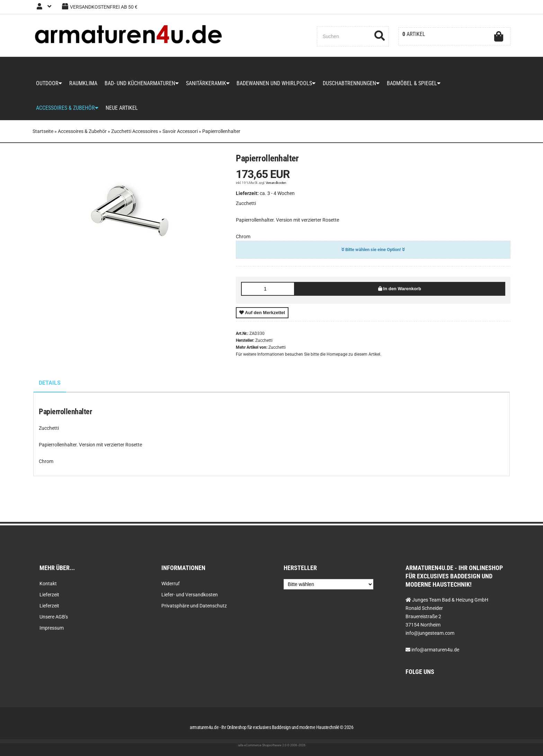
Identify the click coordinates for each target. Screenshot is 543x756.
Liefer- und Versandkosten (190, 595)
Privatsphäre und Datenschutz (194, 606)
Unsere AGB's (54, 617)
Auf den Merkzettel (262, 314)
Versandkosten (276, 184)
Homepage (337, 356)
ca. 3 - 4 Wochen (277, 195)
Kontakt (48, 584)
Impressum (52, 628)
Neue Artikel (121, 109)
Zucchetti (277, 349)
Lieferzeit (49, 595)
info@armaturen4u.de (435, 650)
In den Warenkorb (400, 290)
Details (50, 385)
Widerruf (171, 584)
